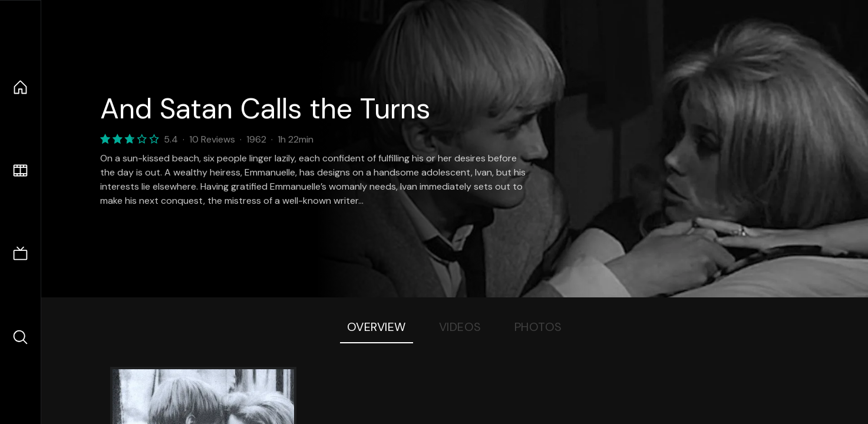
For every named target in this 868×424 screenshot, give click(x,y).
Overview (377, 327)
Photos (538, 327)
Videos (460, 327)
